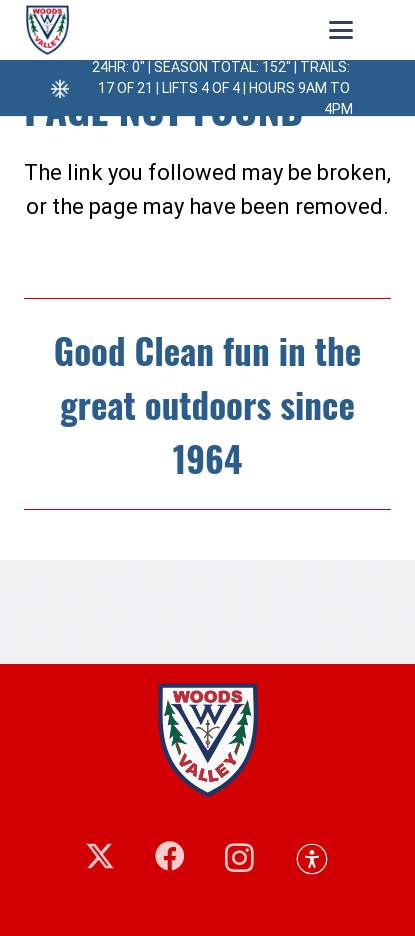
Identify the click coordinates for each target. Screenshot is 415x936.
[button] (341, 30)
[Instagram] (239, 857)
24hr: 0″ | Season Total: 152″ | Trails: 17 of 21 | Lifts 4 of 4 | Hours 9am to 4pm (222, 88)
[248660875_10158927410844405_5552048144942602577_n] (47, 30)
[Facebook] (170, 856)
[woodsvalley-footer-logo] (207, 740)
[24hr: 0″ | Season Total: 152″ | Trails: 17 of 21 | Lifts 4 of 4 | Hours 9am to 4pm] (55, 87)
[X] (100, 856)
